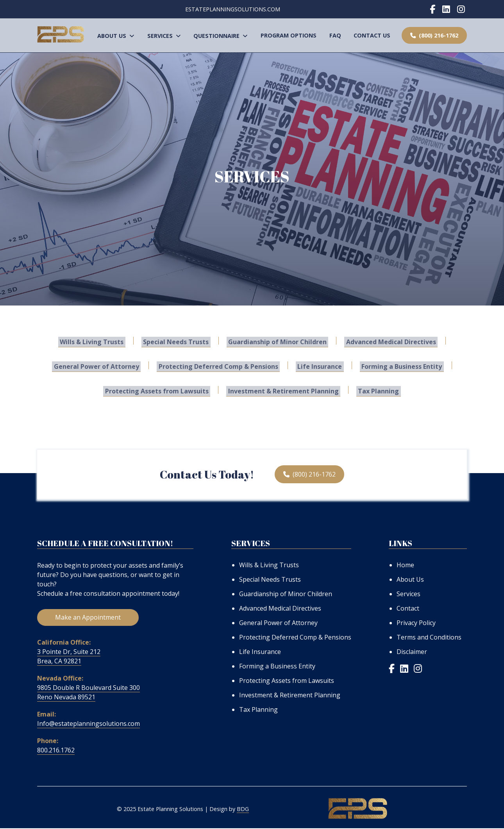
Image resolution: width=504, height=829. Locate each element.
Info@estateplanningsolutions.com (88, 724)
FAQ (335, 35)
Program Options (289, 35)
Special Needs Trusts (178, 341)
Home (405, 565)
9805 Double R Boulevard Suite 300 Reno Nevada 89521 (88, 693)
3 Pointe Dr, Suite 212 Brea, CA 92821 (69, 657)
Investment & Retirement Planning (283, 390)
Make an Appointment (88, 618)
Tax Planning (375, 390)
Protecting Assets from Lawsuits (160, 390)
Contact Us (372, 35)
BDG (243, 810)
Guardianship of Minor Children (276, 341)
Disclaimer (412, 652)
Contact (408, 608)
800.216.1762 (56, 751)
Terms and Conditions (429, 637)
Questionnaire (221, 36)
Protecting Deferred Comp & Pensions (220, 366)
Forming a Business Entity (397, 366)
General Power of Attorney (102, 366)
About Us (116, 36)
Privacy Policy (416, 623)
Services (164, 36)
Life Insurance (318, 366)
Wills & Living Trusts (97, 341)
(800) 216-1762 (434, 35)
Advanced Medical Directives (386, 341)
